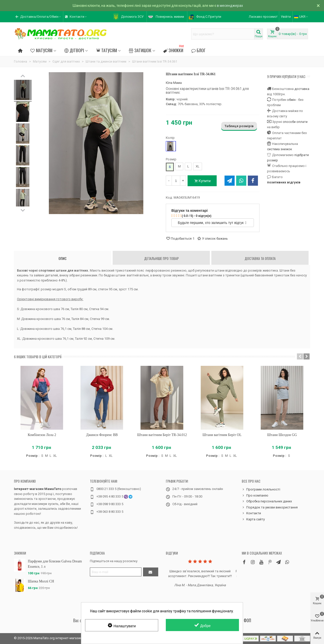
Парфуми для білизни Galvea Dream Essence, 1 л (55, 564)
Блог (198, 50)
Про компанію (25, 481)
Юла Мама (174, 83)
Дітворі (74, 50)
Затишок (140, 50)
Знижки (174, 50)
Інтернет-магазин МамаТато (38, 489)
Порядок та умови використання (270, 507)
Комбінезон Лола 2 (42, 435)
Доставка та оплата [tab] (260, 258)
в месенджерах (230, 6)
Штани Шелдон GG (282, 435)
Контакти (251, 513)
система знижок (280, 149)
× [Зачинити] (318, 6)
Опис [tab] (63, 258)
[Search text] (223, 34)
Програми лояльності (261, 489)
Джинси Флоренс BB (102, 435)
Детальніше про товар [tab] (161, 258)
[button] (38, 17)
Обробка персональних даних (267, 501)
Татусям (106, 50)
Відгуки (172, 553)
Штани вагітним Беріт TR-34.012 (162, 435)
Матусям (41, 50)
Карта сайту (253, 519)
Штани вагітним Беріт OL (222, 435)
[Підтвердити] (151, 572)
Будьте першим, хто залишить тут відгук (212, 223)
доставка (302, 89)
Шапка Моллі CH (41, 581)
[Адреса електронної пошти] (116, 572)
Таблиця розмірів (239, 126)
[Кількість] (176, 181)
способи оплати (295, 122)
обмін (291, 100)
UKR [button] (301, 17)
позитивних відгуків (284, 182)
